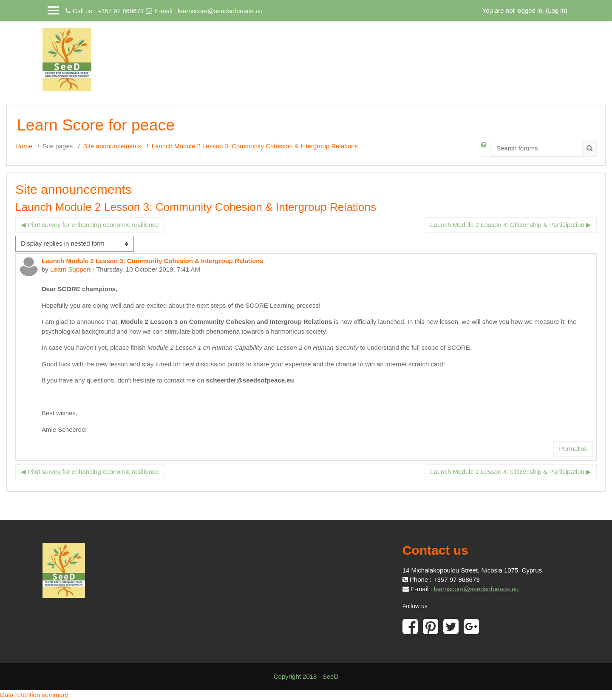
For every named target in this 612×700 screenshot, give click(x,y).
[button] (485, 148)
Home (24, 146)
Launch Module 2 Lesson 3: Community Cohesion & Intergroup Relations (255, 146)
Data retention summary (34, 695)
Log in (557, 10)
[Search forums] (537, 148)
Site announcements (112, 146)
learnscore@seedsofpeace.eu (220, 11)
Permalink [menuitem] (573, 449)
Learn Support (70, 269)
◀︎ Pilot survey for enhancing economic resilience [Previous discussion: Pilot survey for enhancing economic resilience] (90, 225)
